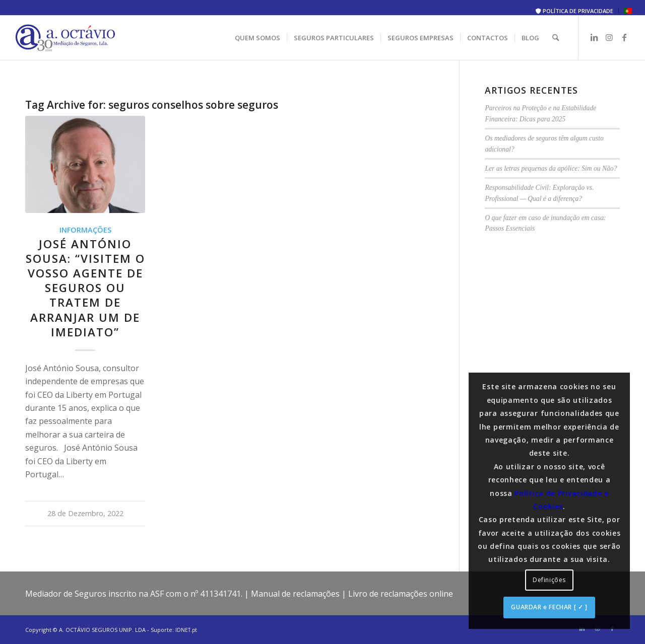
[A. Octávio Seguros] (66, 38)
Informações (85, 230)
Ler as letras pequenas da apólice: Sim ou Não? (551, 168)
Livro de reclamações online (401, 594)
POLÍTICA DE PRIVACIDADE (574, 11)
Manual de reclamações (295, 594)
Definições (549, 580)
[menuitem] (575, 11)
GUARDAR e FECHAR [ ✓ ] (549, 607)
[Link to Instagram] (609, 37)
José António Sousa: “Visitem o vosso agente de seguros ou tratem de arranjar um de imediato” (85, 288)
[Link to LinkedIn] (594, 37)
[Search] (556, 38)
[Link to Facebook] (624, 37)
